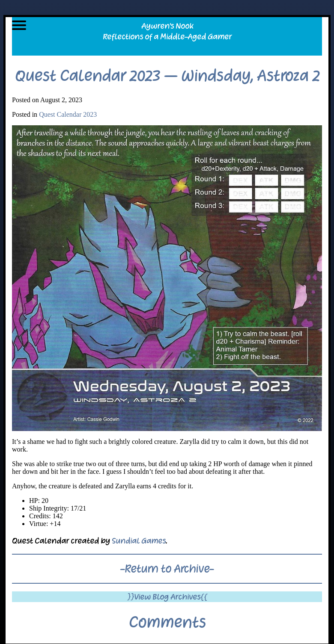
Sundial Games (139, 541)
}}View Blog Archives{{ (167, 597)
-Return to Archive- (167, 569)
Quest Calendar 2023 (68, 114)
